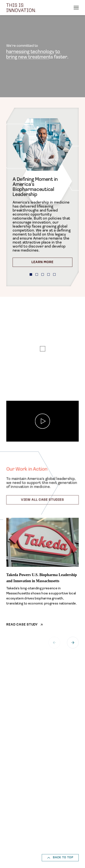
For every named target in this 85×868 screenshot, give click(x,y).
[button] (31, 274)
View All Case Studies (42, 500)
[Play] (42, 421)
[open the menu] (76, 8)
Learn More (42, 262)
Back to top (60, 858)
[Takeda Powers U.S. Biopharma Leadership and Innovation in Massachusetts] (42, 572)
